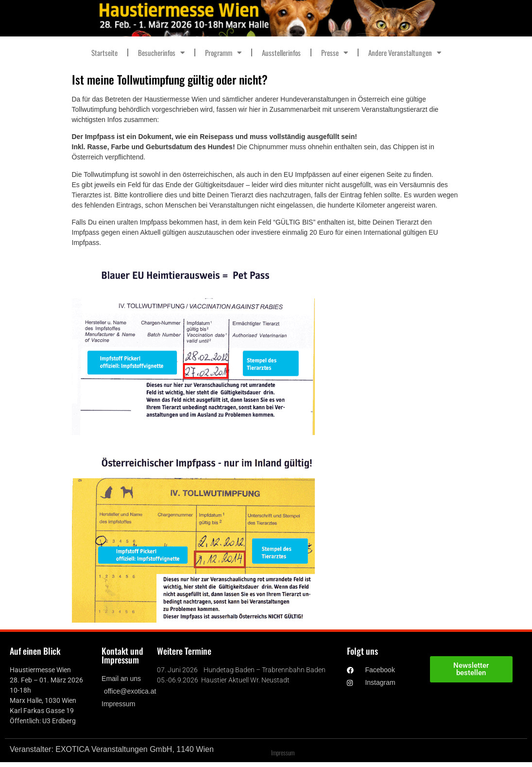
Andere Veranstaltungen (405, 53)
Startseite (104, 52)
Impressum (283, 752)
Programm (223, 53)
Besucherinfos (161, 53)
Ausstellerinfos (281, 52)
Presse (335, 53)
